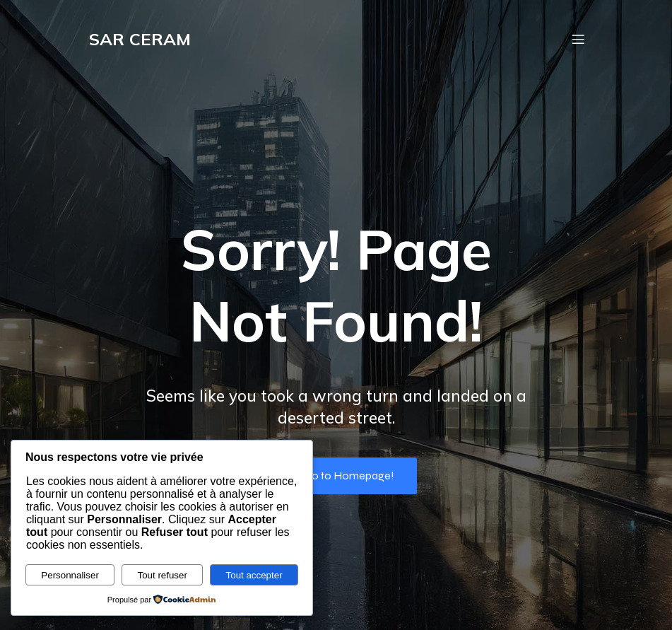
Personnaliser (70, 575)
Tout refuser (163, 575)
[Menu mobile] (579, 39)
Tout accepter (254, 575)
